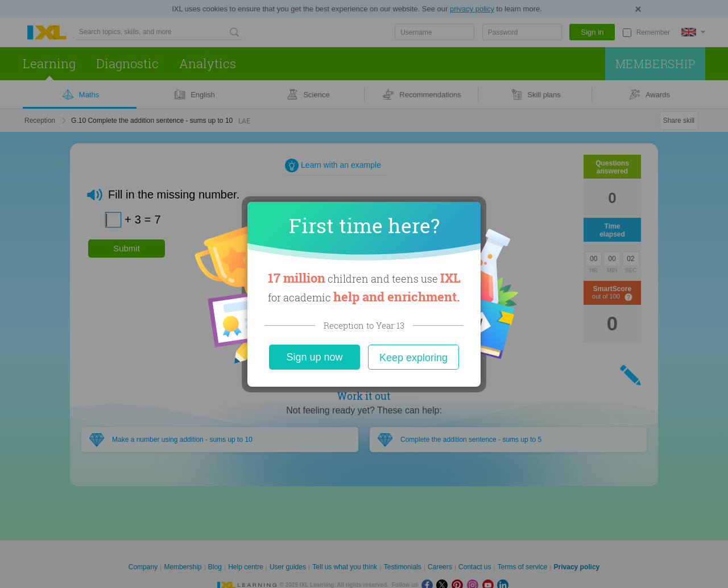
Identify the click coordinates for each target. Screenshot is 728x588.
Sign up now (314, 357)
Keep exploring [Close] (413, 358)
